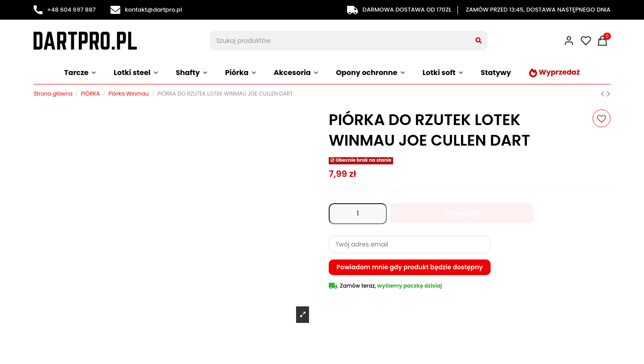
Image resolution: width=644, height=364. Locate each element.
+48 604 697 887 (65, 10)
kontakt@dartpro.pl (146, 10)
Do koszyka (462, 213)
